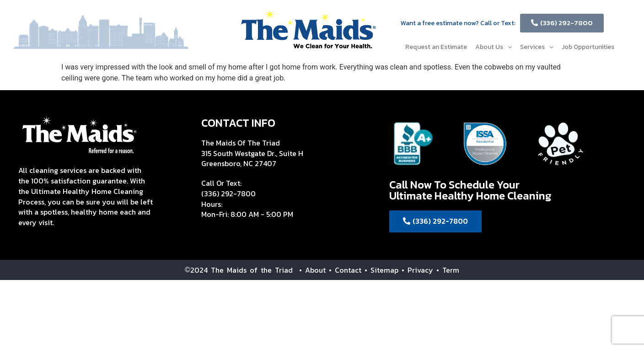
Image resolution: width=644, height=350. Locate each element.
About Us (494, 47)
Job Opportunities (588, 47)
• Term (448, 270)
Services (537, 47)
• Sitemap (381, 270)
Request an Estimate (436, 47)
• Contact (345, 270)
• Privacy (419, 270)
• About (309, 270)
